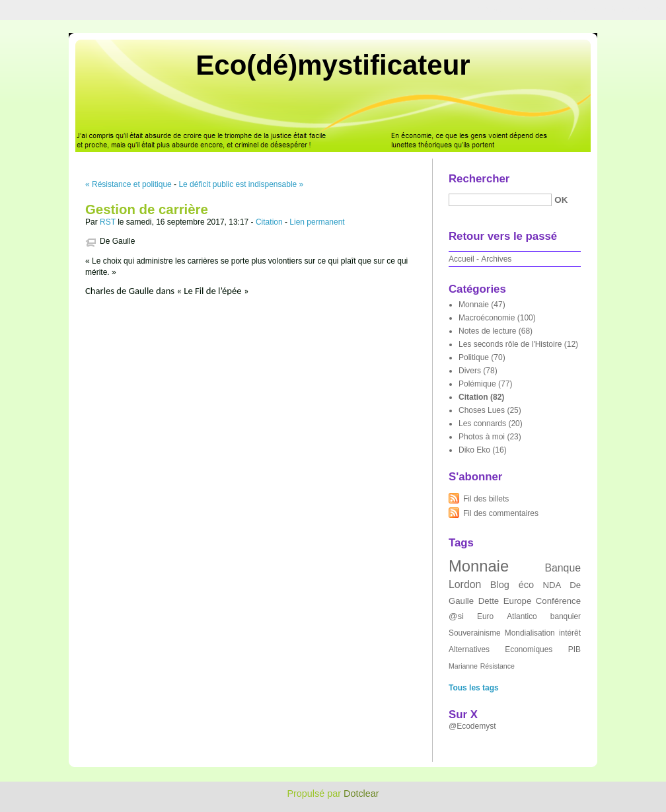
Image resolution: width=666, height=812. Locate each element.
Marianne (463, 666)
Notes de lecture (487, 331)
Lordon (465, 584)
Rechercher (479, 179)
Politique (474, 357)
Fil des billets (486, 499)
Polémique (477, 384)
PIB (574, 649)
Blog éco (512, 585)
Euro (485, 616)
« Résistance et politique (129, 184)
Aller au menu (562, 9)
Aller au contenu (504, 9)
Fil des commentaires (501, 513)
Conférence (558, 601)
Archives (496, 259)
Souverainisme (475, 633)
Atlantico (522, 616)
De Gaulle (117, 241)
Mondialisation (530, 633)
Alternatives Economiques (500, 649)
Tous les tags (474, 688)
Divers (470, 371)
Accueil (462, 259)
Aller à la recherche (627, 9)
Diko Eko (474, 450)
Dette (489, 601)
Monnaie (474, 305)
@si (456, 616)
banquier (566, 616)
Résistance (498, 666)
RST (108, 222)
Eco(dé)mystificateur (333, 65)
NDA (552, 585)
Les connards (482, 424)
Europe (518, 601)
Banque (563, 568)
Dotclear (361, 794)
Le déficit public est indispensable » (241, 184)
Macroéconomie (487, 318)
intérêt (570, 633)
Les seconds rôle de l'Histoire (510, 344)
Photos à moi (482, 437)
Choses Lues (482, 410)
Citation (269, 222)
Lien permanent (317, 222)
